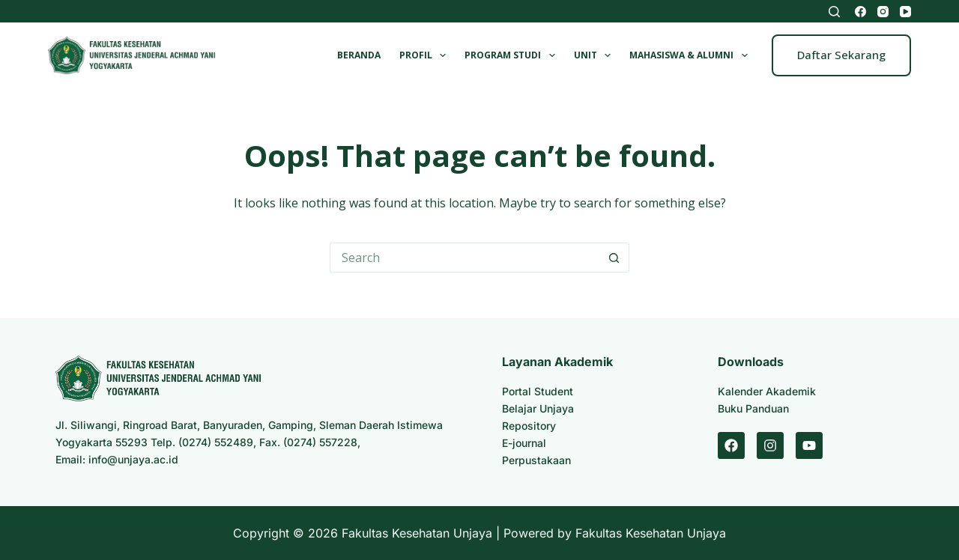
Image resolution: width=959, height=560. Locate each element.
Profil (426, 55)
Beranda (359, 55)
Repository (529, 426)
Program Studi (512, 55)
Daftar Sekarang (841, 55)
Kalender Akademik (767, 391)
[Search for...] (465, 258)
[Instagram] (883, 12)
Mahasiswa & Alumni (691, 55)
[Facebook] (860, 12)
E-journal (524, 443)
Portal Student (538, 391)
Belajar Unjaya (538, 408)
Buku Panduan (753, 408)
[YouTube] (905, 12)
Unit (595, 55)
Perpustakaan (536, 460)
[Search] (834, 12)
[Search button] (614, 258)
